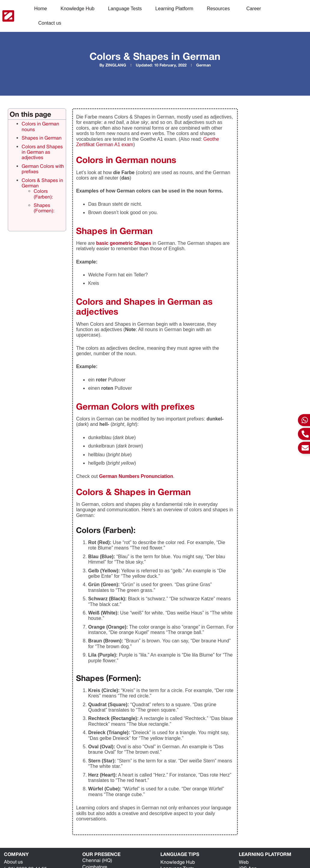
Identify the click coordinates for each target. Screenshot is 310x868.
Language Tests (125, 9)
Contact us (50, 23)
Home (41, 9)
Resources (220, 9)
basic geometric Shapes (124, 243)
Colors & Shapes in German (42, 183)
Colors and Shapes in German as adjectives (42, 152)
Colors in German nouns (40, 126)
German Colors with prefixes (43, 169)
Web (244, 862)
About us (13, 862)
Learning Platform (174, 9)
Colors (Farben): (43, 194)
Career (254, 9)
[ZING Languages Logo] (8, 16)
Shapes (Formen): (44, 208)
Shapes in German (42, 138)
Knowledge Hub (77, 9)
